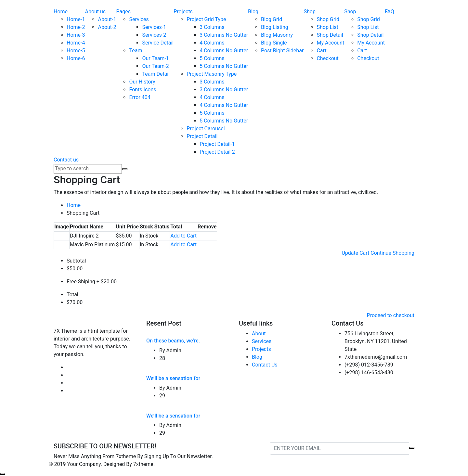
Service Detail (158, 43)
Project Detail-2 (217, 152)
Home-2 (76, 27)
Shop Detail (330, 35)
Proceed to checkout (391, 315)
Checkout (327, 58)
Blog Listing (275, 27)
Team (136, 51)
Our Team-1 (155, 58)
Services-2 (154, 35)
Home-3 (76, 35)
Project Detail (202, 136)
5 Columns (212, 58)
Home (61, 12)
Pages (123, 12)
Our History (142, 82)
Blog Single (274, 43)
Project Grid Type (206, 19)
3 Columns (212, 27)
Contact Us (265, 365)
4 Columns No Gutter (224, 51)
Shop (309, 12)
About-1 (107, 19)
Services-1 (154, 27)
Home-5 (76, 51)
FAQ (390, 12)
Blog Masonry (277, 35)
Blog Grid (272, 19)
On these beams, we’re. (173, 341)
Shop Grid (328, 19)
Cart (321, 51)
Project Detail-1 (217, 144)
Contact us (66, 160)
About (259, 334)
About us (95, 12)
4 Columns (212, 43)
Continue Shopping (392, 253)
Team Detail (156, 74)
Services (139, 19)
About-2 (107, 27)
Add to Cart (183, 236)
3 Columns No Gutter (224, 35)
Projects (183, 12)
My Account (330, 43)
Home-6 (76, 58)
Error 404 (140, 97)
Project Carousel (206, 129)
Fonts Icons (143, 90)
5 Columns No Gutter (224, 66)
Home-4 (76, 43)
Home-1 (76, 19)
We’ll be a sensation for (173, 378)
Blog (253, 12)
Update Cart (355, 253)
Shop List (327, 27)
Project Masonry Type (212, 74)
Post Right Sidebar (282, 51)
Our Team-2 (155, 66)
